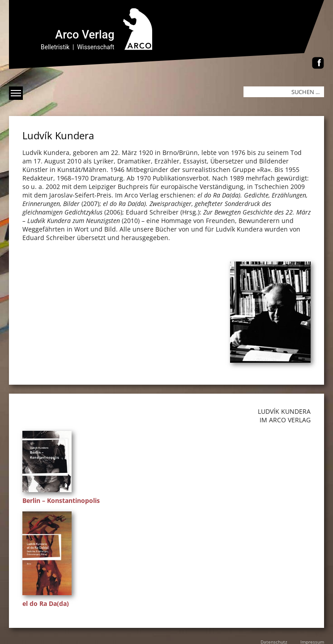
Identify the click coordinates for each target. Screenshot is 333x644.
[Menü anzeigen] (16, 93)
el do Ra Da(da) (46, 603)
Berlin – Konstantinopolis (61, 500)
